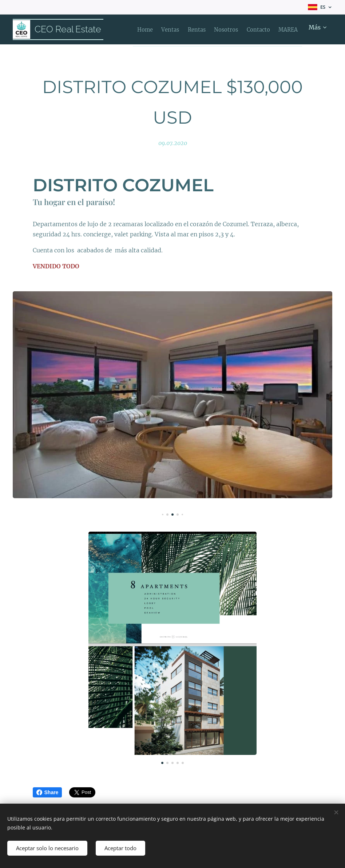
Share (47, 792)
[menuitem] (142, 29)
